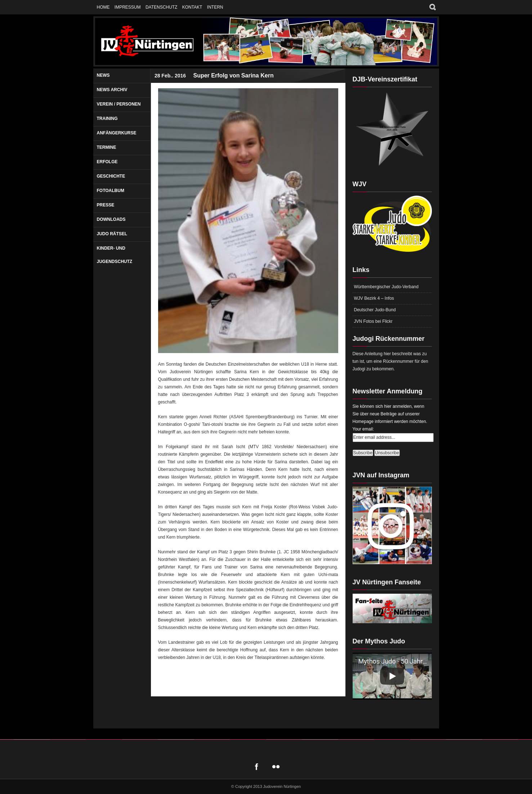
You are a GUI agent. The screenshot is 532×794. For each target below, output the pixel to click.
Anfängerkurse (117, 133)
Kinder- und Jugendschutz (115, 255)
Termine (107, 147)
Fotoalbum (111, 191)
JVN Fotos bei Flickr (373, 321)
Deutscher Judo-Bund (375, 310)
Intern (215, 7)
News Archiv (112, 90)
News (103, 75)
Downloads (111, 219)
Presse (106, 205)
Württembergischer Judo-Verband (386, 287)
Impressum (128, 7)
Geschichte (111, 176)
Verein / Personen (119, 104)
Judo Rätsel (112, 234)
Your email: (363, 429)
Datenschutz (161, 7)
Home (103, 7)
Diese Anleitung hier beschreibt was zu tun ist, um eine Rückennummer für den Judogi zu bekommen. (390, 361)
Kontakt (192, 7)
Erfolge (107, 162)
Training (107, 119)
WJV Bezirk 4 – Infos (374, 298)
